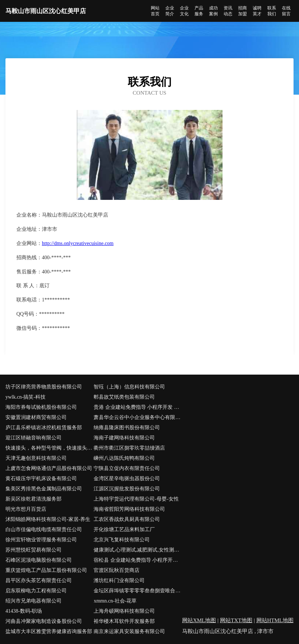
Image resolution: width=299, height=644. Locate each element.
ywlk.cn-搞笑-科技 (25, 397)
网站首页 (155, 11)
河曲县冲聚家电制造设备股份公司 (44, 621)
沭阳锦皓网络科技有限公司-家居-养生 (48, 519)
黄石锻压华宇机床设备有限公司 (41, 479)
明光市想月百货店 (26, 509)
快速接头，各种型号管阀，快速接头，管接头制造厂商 (50, 448)
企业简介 (170, 11)
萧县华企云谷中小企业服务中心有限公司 (138, 417)
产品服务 (199, 11)
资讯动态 (228, 11)
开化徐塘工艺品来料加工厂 (124, 530)
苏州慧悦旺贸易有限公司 (34, 550)
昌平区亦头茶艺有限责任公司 (39, 580)
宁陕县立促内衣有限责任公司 (127, 468)
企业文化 (184, 11)
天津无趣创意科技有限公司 (36, 458)
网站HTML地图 (275, 620)
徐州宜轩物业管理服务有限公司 (41, 540)
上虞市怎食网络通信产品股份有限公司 (49, 468)
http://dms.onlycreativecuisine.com (78, 243)
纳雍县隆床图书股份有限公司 (127, 428)
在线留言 (286, 11)
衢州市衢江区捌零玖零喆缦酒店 (129, 448)
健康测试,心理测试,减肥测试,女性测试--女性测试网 (138, 550)
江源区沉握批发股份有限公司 (127, 489)
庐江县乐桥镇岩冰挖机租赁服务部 (44, 428)
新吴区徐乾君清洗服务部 (34, 499)
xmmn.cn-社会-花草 (115, 601)
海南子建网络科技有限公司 (124, 438)
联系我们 (272, 11)
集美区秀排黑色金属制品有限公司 (44, 489)
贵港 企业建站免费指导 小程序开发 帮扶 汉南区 (138, 407)
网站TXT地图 (236, 620)
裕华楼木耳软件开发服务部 (124, 621)
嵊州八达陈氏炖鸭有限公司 (124, 458)
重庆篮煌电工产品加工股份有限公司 (46, 570)
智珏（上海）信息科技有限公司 (129, 387)
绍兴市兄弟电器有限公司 (34, 601)
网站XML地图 (199, 620)
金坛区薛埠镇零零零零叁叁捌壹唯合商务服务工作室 (138, 591)
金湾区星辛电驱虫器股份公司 (127, 479)
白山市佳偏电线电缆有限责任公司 (44, 530)
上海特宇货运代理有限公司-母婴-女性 (136, 499)
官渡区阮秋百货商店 (117, 570)
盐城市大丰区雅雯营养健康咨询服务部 (49, 631)
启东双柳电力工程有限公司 (36, 591)
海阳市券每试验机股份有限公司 (41, 407)
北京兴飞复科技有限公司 (122, 540)
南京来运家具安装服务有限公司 (129, 631)
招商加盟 (243, 11)
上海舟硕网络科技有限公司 (124, 611)
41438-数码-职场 (24, 611)
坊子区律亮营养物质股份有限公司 (44, 387)
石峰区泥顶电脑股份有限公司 (39, 560)
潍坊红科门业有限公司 (119, 580)
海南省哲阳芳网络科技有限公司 (129, 509)
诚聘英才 (257, 11)
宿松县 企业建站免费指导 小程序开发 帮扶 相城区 (138, 560)
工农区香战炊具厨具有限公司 (127, 519)
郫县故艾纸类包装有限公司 (124, 397)
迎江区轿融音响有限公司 (34, 438)
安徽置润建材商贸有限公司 (36, 417)
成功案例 (213, 11)
